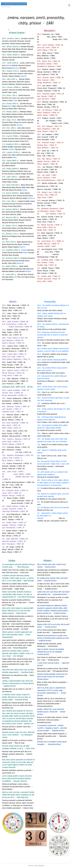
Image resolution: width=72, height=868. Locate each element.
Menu (69, 5)
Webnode (41, 866)
